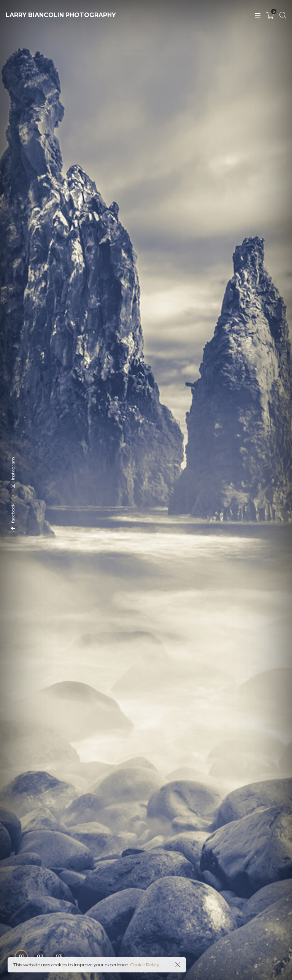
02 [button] (40, 956)
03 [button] (59, 956)
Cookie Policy (145, 965)
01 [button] (21, 956)
